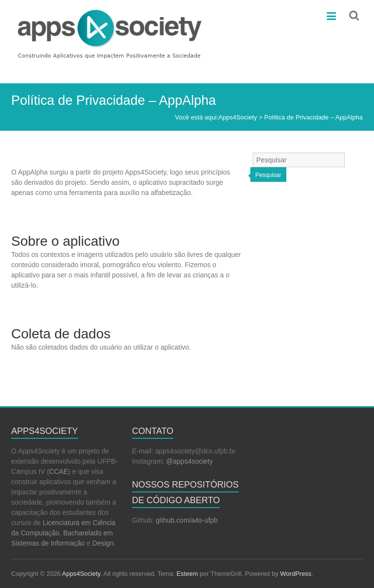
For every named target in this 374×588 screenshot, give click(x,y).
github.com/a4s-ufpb (187, 520)
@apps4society (189, 461)
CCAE (59, 471)
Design (103, 543)
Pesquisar (268, 175)
